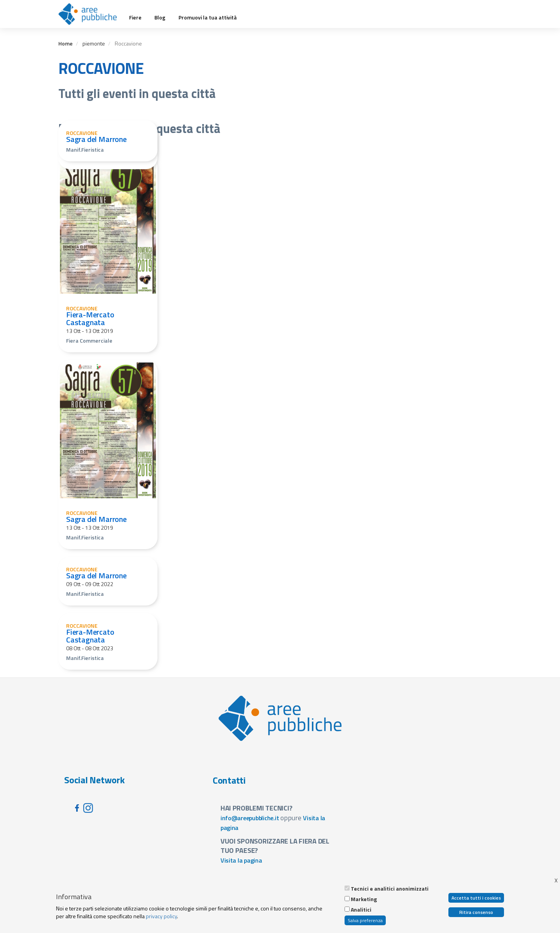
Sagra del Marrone (96, 139)
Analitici (361, 910)
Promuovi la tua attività (208, 18)
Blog (160, 18)
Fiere (135, 18)
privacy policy (161, 916)
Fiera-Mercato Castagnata (90, 318)
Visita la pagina (241, 860)
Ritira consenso (476, 912)
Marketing (364, 899)
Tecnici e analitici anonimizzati (390, 889)
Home (66, 43)
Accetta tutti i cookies (476, 898)
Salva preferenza (365, 920)
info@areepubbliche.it (250, 818)
